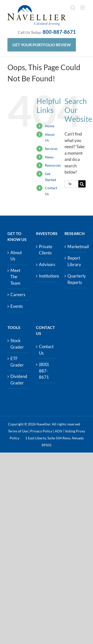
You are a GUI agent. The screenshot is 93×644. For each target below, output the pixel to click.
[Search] (82, 184)
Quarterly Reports (75, 279)
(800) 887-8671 (44, 371)
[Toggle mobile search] (73, 8)
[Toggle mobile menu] (83, 8)
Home (50, 126)
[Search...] (71, 184)
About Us (16, 256)
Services (51, 149)
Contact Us (46, 350)
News (49, 157)
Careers (18, 295)
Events (17, 306)
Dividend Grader (18, 380)
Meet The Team (15, 277)
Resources (53, 165)
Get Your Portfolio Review (42, 45)
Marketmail (75, 247)
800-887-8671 (59, 32)
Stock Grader (17, 344)
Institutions (47, 276)
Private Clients (46, 250)
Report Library (74, 261)
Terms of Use (18, 431)
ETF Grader (17, 362)
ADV (59, 431)
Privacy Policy (41, 431)
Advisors (47, 264)
